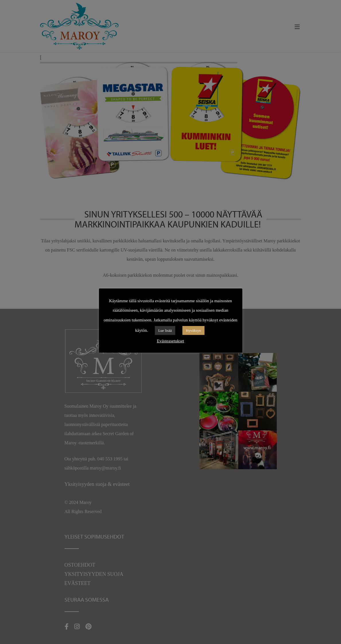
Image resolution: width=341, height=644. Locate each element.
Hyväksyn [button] (193, 330)
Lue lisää (165, 330)
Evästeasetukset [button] (170, 341)
